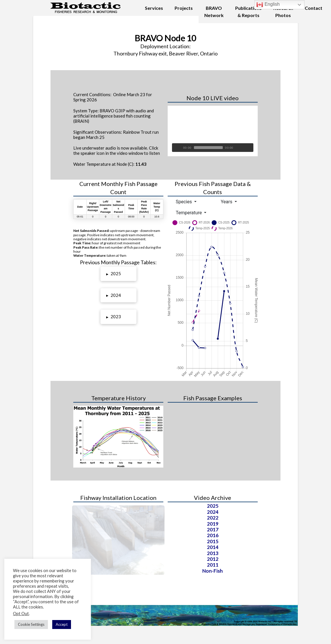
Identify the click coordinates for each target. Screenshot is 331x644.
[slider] (208, 148)
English (268, 5)
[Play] (176, 148)
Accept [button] (62, 624)
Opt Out (21, 614)
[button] (118, 274)
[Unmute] (240, 148)
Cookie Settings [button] (31, 624)
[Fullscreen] (249, 148)
